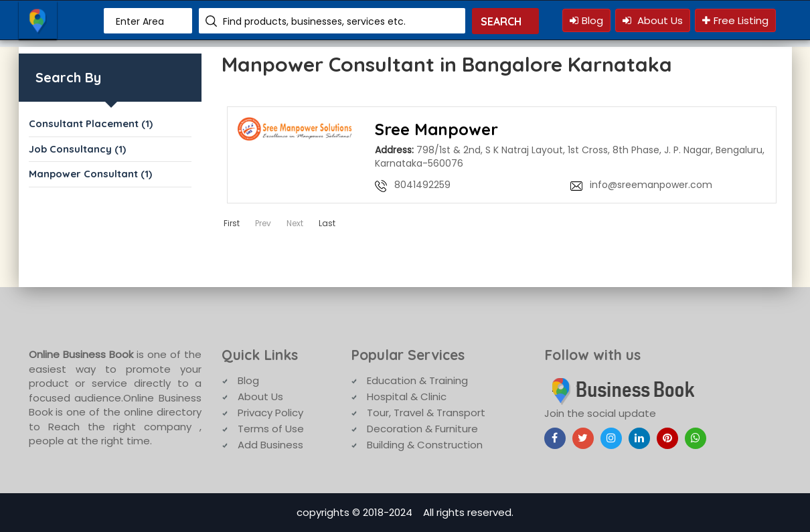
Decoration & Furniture (422, 429)
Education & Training (417, 380)
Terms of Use (271, 429)
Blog (586, 20)
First (232, 223)
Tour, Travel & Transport (426, 413)
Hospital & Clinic (407, 396)
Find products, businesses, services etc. (314, 21)
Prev (263, 223)
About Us (653, 20)
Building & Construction (425, 445)
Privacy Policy (270, 413)
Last (327, 223)
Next (295, 223)
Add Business (270, 445)
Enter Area (140, 21)
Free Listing (735, 20)
